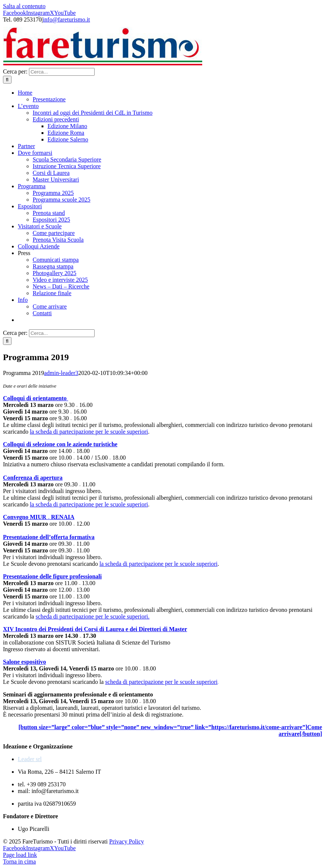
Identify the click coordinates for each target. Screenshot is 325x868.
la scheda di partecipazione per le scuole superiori (89, 432)
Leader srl (30, 759)
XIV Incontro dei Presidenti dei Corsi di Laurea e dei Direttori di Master (95, 629)
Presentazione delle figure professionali (52, 576)
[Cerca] (7, 80)
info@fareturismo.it (66, 19)
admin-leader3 (61, 373)
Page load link (20, 855)
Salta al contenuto (24, 6)
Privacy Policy (127, 841)
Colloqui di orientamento (36, 398)
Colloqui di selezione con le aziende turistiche (60, 444)
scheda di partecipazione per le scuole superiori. (93, 616)
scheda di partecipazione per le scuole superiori (161, 682)
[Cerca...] (62, 72)
